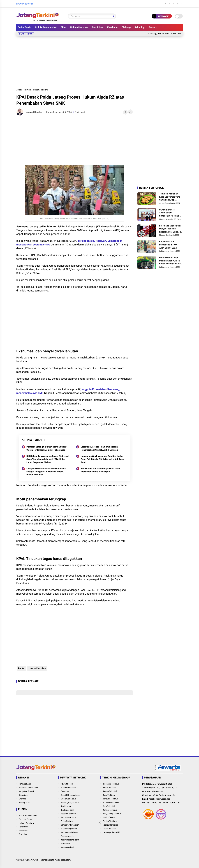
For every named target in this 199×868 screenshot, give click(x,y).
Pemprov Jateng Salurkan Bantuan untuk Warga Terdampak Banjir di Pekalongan (47, 448)
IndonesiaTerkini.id (111, 784)
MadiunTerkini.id (110, 817)
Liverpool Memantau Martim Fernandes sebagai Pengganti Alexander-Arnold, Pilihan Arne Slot (46, 472)
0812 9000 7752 (172, 803)
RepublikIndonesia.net (70, 795)
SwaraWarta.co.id (68, 799)
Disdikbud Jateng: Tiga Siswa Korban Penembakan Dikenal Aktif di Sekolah (99, 448)
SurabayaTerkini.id (111, 802)
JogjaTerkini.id (109, 795)
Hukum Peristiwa (79, 27)
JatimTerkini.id (109, 788)
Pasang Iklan (24, 802)
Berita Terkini (25, 27)
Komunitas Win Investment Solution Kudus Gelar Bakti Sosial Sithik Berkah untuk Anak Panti (102, 459)
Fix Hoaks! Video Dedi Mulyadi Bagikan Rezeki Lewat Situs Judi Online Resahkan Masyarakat (171, 229)
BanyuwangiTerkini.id (112, 814)
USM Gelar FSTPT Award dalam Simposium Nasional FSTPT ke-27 (169, 213)
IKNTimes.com (67, 810)
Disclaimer (23, 795)
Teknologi (140, 27)
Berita (21, 668)
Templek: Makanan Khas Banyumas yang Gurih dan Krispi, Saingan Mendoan (170, 197)
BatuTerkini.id (109, 806)
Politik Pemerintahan (46, 27)
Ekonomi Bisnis (25, 819)
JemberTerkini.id (110, 810)
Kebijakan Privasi (26, 791)
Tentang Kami (25, 784)
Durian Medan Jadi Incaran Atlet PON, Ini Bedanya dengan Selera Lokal (171, 261)
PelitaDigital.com (68, 817)
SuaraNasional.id (68, 788)
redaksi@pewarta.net (159, 799)
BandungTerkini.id (110, 799)
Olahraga (126, 27)
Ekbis (64, 27)
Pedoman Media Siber (28, 788)
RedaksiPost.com (68, 814)
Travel (152, 27)
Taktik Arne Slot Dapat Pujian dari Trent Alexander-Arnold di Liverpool (100, 470)
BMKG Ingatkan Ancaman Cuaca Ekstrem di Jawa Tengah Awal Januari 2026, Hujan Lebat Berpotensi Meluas (48, 459)
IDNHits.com (66, 806)
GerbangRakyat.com (70, 802)
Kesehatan (113, 27)
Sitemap (22, 799)
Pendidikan (98, 27)
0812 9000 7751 (155, 803)
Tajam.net (65, 791)
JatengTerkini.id (23, 90)
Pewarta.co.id (67, 784)
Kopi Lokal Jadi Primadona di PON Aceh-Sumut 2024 (168, 245)
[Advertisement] (99, 62)
